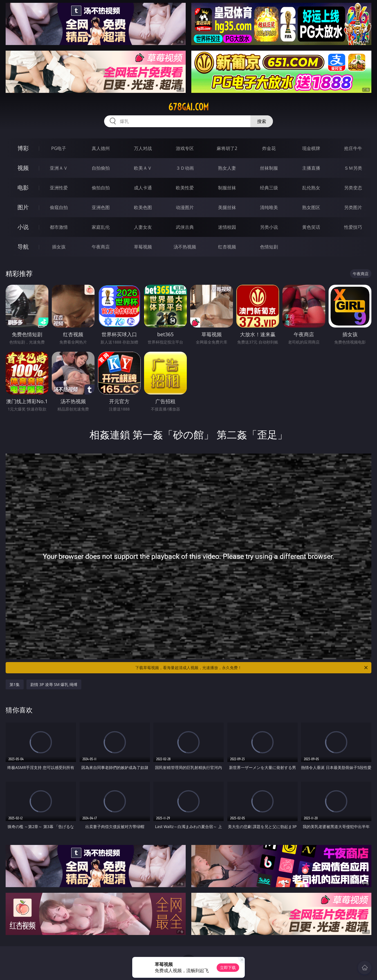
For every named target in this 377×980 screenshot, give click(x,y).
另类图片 (353, 207)
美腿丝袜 (227, 207)
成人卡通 (143, 188)
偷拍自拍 (101, 188)
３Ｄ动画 (185, 168)
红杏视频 (227, 247)
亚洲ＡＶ (59, 168)
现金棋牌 (311, 148)
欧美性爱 (185, 188)
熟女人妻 (227, 168)
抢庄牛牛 (353, 148)
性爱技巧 (353, 227)
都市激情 (59, 227)
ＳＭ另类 (353, 168)
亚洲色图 (101, 207)
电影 (23, 188)
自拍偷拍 (101, 168)
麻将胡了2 (227, 148)
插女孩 (59, 247)
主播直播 (311, 168)
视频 (23, 168)
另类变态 (353, 188)
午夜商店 (101, 247)
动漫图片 (185, 207)
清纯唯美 (269, 207)
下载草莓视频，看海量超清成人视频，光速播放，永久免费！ (252, 668)
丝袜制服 (269, 168)
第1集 (15, 684)
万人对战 (143, 148)
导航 (23, 247)
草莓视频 (143, 247)
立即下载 (228, 967)
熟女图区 (311, 207)
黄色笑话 (311, 227)
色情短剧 (269, 247)
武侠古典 (185, 227)
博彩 (23, 148)
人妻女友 (143, 227)
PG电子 (59, 148)
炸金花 (269, 148)
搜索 (262, 121)
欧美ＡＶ (143, 168)
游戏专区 (185, 148)
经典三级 (269, 188)
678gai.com (188, 107)
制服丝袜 (227, 188)
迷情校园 (227, 227)
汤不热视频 (185, 247)
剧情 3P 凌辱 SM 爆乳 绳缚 (54, 684)
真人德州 (101, 148)
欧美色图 (143, 207)
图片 (23, 207)
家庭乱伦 (101, 227)
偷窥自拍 (59, 207)
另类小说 (269, 227)
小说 (23, 227)
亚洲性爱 (59, 188)
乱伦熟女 (311, 188)
